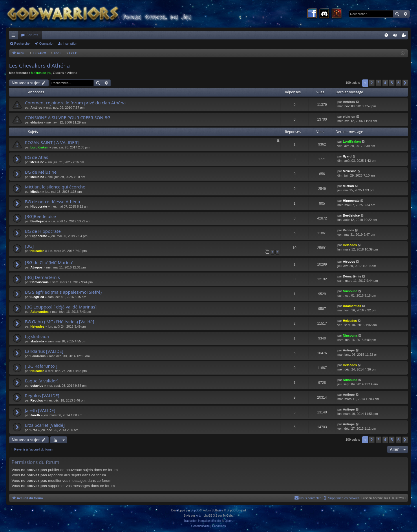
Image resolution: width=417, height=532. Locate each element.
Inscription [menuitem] (405, 36)
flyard (347, 156)
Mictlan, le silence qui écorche (55, 187)
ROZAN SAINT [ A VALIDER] (52, 142)
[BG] (29, 246)
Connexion (47, 43)
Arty (199, 516)
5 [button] (392, 83)
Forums (32, 35)
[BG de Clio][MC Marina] (49, 262)
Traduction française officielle (202, 521)
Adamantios (40, 312)
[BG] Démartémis (42, 277)
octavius (37, 386)
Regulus (37, 400)
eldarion (37, 122)
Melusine (37, 162)
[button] (405, 83)
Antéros (36, 108)
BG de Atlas (36, 157)
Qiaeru (229, 521)
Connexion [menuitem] (396, 36)
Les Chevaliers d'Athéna (39, 66)
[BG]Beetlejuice (40, 216)
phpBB (195, 510)
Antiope (349, 350)
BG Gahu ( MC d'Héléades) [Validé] (60, 322)
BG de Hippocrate (43, 231)
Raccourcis (14, 36)
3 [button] (378, 83)
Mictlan (36, 192)
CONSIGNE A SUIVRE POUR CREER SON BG (68, 117)
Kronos (349, 230)
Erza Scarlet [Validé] (45, 425)
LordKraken (39, 147)
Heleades (37, 251)
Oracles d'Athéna (65, 73)
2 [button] (372, 83)
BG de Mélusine (41, 172)
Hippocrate (39, 206)
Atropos (36, 267)
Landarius (38, 356)
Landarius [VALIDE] (44, 351)
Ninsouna (350, 291)
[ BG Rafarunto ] (41, 366)
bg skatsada (37, 336)
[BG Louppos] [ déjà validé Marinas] (61, 307)
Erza (34, 430)
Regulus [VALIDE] (42, 395)
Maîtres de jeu (41, 73)
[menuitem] (386, 35)
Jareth (35, 415)
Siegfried (37, 297)
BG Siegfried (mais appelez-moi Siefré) (63, 292)
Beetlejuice (39, 221)
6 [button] (398, 83)
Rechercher (22, 43)
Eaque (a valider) (42, 381)
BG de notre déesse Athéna (53, 201)
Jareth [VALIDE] (40, 410)
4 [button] (385, 83)
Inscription (70, 43)
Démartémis (40, 282)
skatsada (37, 341)
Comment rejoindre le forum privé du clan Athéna (75, 103)
